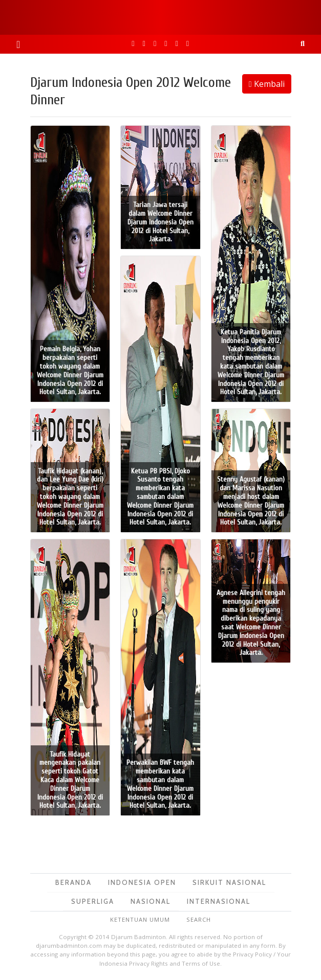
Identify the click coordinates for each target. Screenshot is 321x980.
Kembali (267, 84)
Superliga (93, 901)
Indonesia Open (142, 882)
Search (199, 919)
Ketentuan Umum (140, 919)
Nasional (151, 901)
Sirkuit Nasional (229, 882)
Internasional (219, 901)
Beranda (73, 882)
